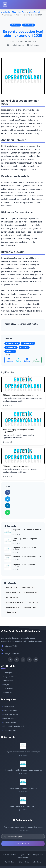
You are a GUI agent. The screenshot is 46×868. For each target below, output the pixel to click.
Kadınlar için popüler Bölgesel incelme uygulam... (23, 770)
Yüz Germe (11, 612)
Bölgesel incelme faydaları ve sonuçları (19, 466)
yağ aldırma (10, 351)
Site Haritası (8, 689)
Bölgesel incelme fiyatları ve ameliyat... (24, 566)
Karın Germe (12, 597)
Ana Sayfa (6, 12)
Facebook (9, 360)
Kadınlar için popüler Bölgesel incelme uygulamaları (18, 431)
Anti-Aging (22, 12)
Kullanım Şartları (24, 862)
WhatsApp (37, 360)
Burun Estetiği (27, 588)
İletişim (6, 685)
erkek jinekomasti (12, 343)
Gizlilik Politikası (10, 862)
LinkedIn (27, 360)
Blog (14, 12)
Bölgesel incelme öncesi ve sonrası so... (27, 531)
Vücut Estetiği (34, 12)
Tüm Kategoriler (10, 730)
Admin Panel (37, 862)
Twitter (19, 360)
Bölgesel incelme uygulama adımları (27, 556)
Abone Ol (23, 844)
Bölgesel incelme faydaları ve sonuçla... (24, 549)
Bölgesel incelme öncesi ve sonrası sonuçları (21, 395)
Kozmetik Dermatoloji (15, 602)
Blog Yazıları (8, 677)
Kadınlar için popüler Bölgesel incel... (25, 540)
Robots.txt (7, 693)
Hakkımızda (8, 681)
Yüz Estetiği (30, 607)
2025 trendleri (11, 347)
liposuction (24, 347)
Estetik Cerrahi (13, 593)
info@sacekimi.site (12, 654)
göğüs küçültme (28, 343)
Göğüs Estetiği (31, 593)
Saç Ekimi (33, 602)
